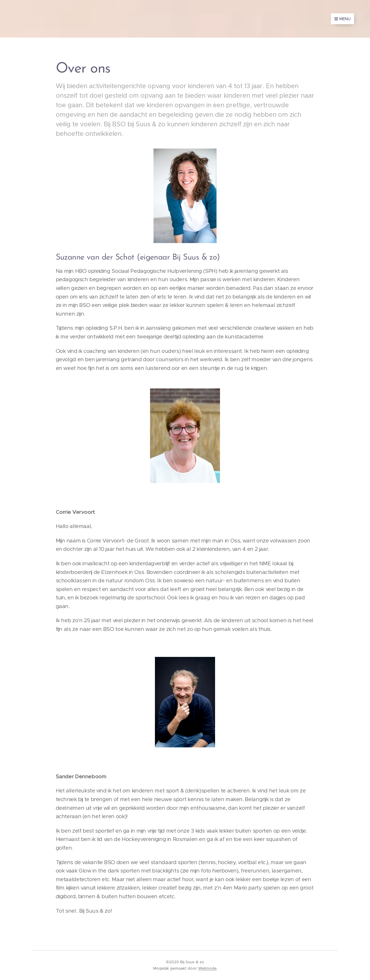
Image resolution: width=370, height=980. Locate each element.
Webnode (207, 968)
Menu (343, 19)
